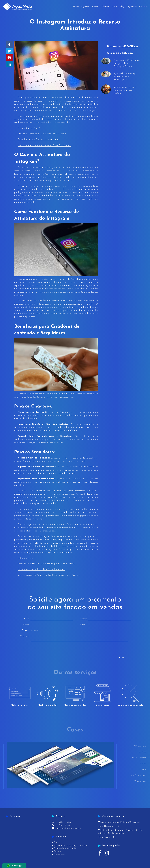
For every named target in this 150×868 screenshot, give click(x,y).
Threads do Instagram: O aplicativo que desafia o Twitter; (46, 564)
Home (76, 7)
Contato (143, 7)
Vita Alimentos (140, 781)
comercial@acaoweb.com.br (67, 828)
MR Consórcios (140, 746)
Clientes (105, 7)
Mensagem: (25, 636)
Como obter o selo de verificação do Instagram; (41, 569)
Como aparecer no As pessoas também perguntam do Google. (49, 575)
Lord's (144, 770)
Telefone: (84, 619)
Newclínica (142, 752)
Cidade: (26, 625)
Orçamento (132, 7)
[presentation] (39, 651)
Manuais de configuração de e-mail (70, 845)
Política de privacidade (64, 849)
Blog (122, 7)
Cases (115, 7)
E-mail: (83, 625)
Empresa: (26, 630)
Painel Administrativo (138, 775)
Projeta (143, 764)
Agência (85, 7)
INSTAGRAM (130, 47)
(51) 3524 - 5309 (61, 825)
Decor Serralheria (139, 758)
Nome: (27, 619)
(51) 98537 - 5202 (62, 822)
